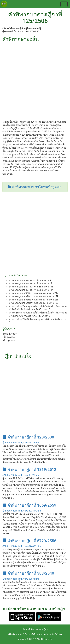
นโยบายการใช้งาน (19, 634)
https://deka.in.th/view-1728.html (21, 443)
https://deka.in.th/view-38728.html (21, 475)
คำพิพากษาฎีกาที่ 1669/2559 (29, 505)
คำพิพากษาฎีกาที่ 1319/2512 (29, 470)
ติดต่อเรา (37, 634)
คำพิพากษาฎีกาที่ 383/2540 (28, 573)
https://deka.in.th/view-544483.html (22, 546)
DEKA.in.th (47, 639)
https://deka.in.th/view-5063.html (21, 579)
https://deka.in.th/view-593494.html (22, 511)
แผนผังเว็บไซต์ (53, 634)
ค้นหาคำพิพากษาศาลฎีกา (35, 629)
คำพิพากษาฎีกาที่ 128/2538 (28, 437)
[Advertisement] (35, 79)
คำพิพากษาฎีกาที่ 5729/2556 (29, 541)
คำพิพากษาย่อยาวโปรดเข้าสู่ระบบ (35, 187)
